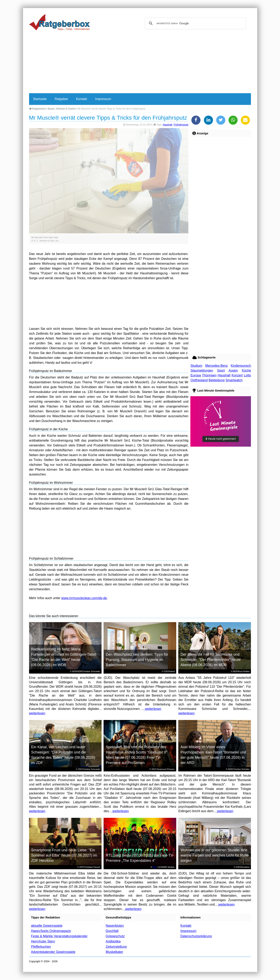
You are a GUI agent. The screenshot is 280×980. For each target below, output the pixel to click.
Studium (196, 366)
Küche (246, 370)
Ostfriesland (199, 380)
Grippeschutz (115, 936)
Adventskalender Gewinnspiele (53, 952)
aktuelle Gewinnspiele (47, 926)
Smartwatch (234, 380)
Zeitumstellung (116, 947)
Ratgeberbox (37, 109)
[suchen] (195, 23)
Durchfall (112, 931)
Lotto (247, 375)
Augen (233, 370)
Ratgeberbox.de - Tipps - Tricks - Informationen (59, 22)
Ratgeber (61, 99)
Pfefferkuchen (41, 947)
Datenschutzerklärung (196, 936)
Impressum (103, 99)
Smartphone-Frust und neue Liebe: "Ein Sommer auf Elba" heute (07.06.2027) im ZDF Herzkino (64, 855)
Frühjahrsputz (181, 125)
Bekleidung (217, 380)
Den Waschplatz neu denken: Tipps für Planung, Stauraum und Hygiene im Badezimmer (137, 660)
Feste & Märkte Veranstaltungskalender (59, 936)
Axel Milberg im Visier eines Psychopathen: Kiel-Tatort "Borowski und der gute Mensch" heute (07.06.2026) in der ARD (213, 755)
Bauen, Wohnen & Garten (62, 109)
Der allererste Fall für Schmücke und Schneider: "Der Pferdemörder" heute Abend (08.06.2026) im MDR (211, 660)
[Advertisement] (140, 63)
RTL (155, 867)
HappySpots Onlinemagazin (51, 931)
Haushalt (167, 125)
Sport (221, 370)
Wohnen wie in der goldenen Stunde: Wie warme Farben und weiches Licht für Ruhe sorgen (215, 855)
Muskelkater (114, 952)
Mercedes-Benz (217, 366)
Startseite (40, 99)
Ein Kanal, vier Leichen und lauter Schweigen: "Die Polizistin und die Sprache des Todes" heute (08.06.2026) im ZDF (63, 755)
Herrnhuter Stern (43, 941)
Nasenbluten (115, 926)
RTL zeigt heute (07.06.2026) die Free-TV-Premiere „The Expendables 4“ (140, 858)
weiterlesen (37, 713)
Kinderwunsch (241, 366)
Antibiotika (113, 941)
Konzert (237, 375)
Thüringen (209, 375)
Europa (196, 375)
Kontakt (82, 99)
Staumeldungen (202, 370)
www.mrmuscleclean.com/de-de (84, 598)
